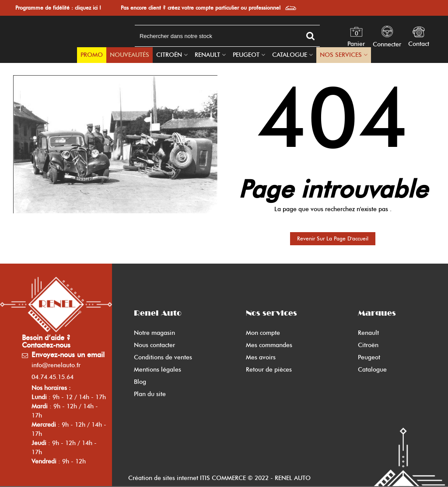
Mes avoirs (261, 357)
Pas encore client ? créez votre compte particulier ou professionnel (201, 8)
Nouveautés (129, 55)
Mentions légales (157, 370)
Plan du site (150, 394)
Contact (419, 44)
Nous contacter (154, 345)
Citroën (169, 55)
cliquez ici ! (88, 8)
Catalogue (290, 55)
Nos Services (341, 55)
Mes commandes (269, 345)
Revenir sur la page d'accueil (333, 238)
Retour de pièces (269, 370)
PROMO (92, 55)
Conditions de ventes (163, 357)
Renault (207, 55)
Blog (140, 382)
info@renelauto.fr (56, 365)
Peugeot (246, 55)
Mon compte (263, 333)
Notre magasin (154, 333)
